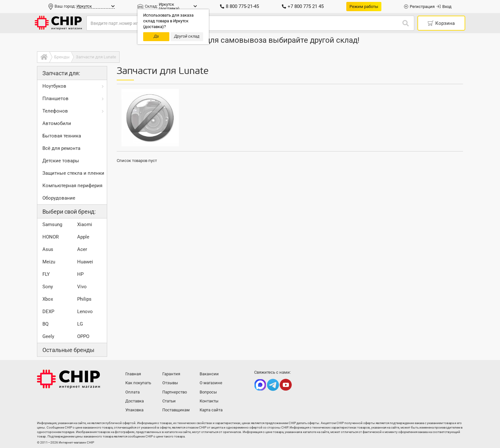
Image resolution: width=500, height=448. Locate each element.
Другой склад (187, 36)
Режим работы (364, 7)
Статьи (169, 401)
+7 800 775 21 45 (303, 6)
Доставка (135, 401)
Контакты (209, 401)
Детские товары (61, 161)
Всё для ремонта (61, 148)
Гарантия (171, 374)
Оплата (132, 392)
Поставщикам (176, 410)
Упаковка (134, 410)
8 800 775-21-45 (239, 6)
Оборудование (59, 198)
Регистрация (419, 7)
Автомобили (57, 123)
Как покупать (138, 383)
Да (156, 36)
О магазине (211, 383)
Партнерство (175, 392)
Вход (444, 7)
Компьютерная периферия (72, 186)
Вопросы (208, 392)
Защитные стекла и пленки (73, 173)
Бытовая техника (62, 136)
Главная (133, 374)
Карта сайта (211, 410)
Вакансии (209, 374)
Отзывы (170, 383)
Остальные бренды (68, 350)
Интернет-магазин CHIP (69, 379)
